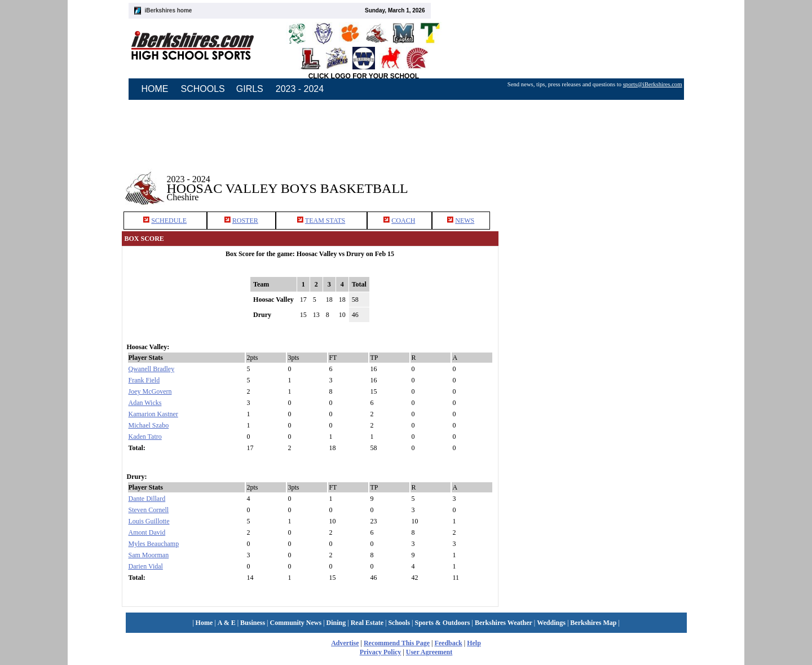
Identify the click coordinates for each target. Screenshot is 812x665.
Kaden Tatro (145, 437)
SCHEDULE (169, 221)
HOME (155, 89)
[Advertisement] (600, 313)
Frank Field (144, 380)
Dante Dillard (147, 499)
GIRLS (250, 89)
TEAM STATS (325, 221)
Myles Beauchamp (154, 544)
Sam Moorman (149, 555)
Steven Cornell (149, 510)
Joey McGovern (150, 391)
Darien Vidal (146, 566)
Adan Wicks (145, 403)
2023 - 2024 (300, 89)
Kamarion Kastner (153, 414)
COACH (403, 221)
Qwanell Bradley (152, 369)
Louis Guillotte (149, 521)
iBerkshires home (169, 10)
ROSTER (245, 221)
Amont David (147, 532)
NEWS (465, 221)
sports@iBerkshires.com (653, 84)
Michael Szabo (149, 425)
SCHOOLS (203, 89)
